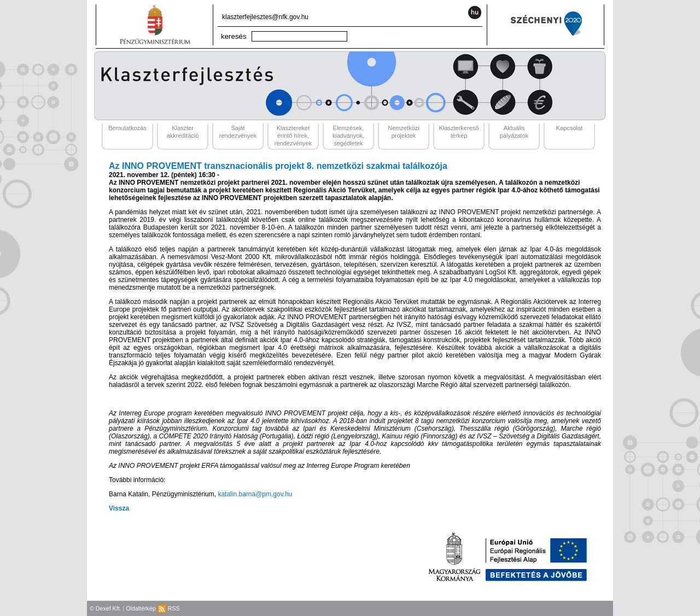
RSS (169, 608)
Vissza (119, 508)
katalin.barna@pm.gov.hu (255, 494)
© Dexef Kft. (106, 608)
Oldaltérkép (141, 608)
